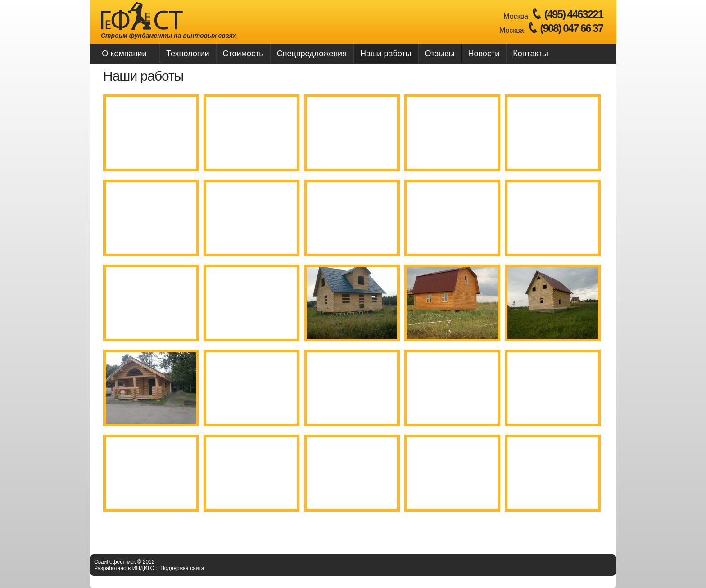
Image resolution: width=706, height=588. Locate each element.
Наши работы (386, 54)
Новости (484, 54)
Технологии (188, 54)
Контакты (530, 54)
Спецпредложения (312, 54)
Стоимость (243, 54)
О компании (124, 54)
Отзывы (440, 54)
